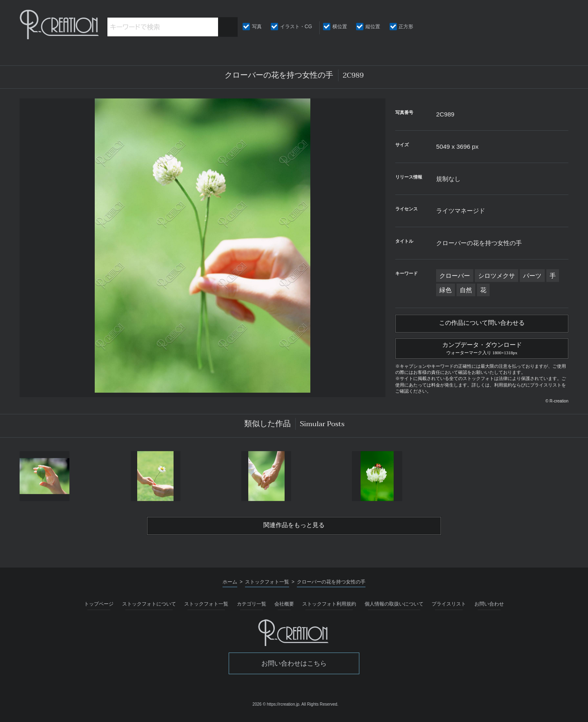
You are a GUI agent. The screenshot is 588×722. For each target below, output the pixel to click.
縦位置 (373, 27)
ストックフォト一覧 (206, 608)
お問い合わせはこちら (294, 667)
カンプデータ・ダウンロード (482, 350)
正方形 (406, 27)
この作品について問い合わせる (482, 324)
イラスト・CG (296, 27)
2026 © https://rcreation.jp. (276, 708)
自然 (466, 290)
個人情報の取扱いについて (394, 608)
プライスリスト (449, 608)
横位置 (340, 27)
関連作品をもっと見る (294, 529)
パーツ (532, 276)
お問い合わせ (489, 608)
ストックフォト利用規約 (329, 608)
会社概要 (284, 608)
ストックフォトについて (149, 608)
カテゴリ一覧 (252, 608)
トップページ (99, 608)
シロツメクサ (497, 276)
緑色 (445, 290)
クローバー (455, 276)
